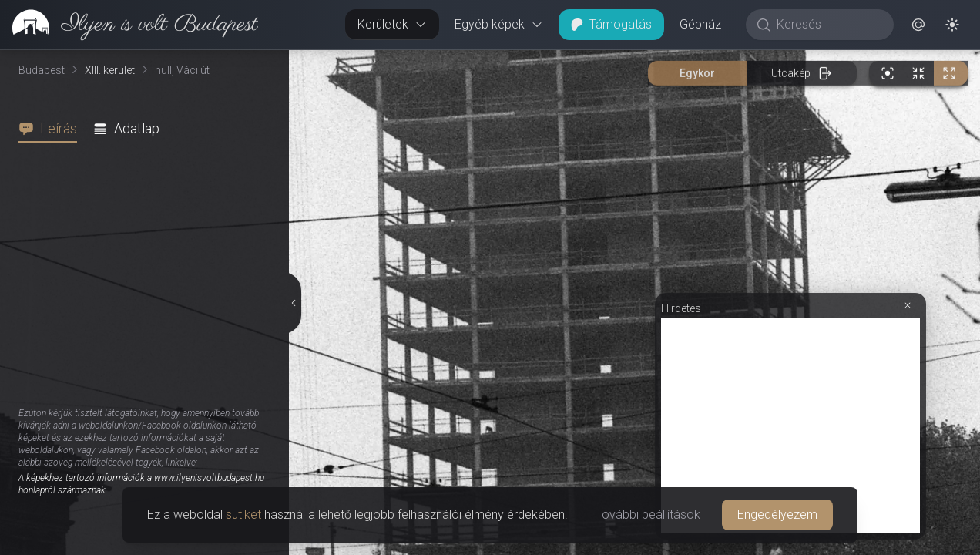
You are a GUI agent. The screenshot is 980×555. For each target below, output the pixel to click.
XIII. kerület (110, 70)
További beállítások (648, 515)
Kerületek (392, 24)
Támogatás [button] (611, 24)
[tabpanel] (151, 349)
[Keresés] (828, 25)
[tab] (52, 129)
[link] (129, 25)
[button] (918, 25)
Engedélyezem (777, 515)
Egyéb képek (499, 24)
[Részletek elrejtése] (293, 303)
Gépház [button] (700, 24)
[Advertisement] (790, 425)
